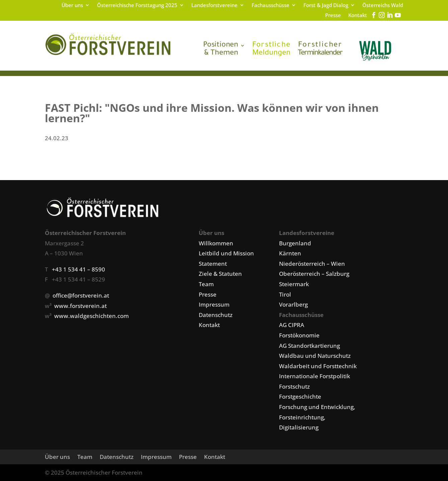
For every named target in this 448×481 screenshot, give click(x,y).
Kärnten (290, 253)
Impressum (214, 304)
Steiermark (294, 284)
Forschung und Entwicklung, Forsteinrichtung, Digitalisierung (317, 417)
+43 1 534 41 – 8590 (78, 269)
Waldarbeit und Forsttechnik (318, 366)
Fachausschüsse (271, 6)
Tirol (285, 294)
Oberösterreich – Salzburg (314, 274)
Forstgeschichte (300, 396)
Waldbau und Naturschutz (315, 356)
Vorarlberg (293, 304)
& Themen (221, 50)
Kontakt (358, 16)
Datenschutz (216, 315)
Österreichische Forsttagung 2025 (137, 6)
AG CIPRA (292, 325)
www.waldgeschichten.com (92, 316)
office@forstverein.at (81, 295)
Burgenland (295, 243)
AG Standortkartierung (309, 346)
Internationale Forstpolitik (315, 376)
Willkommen (216, 243)
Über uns (72, 6)
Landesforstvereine (214, 6)
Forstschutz (294, 386)
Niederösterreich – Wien (312, 264)
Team (206, 284)
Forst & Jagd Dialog (326, 6)
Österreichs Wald (383, 6)
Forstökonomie (299, 335)
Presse (333, 16)
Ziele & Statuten (220, 274)
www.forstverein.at (80, 306)
